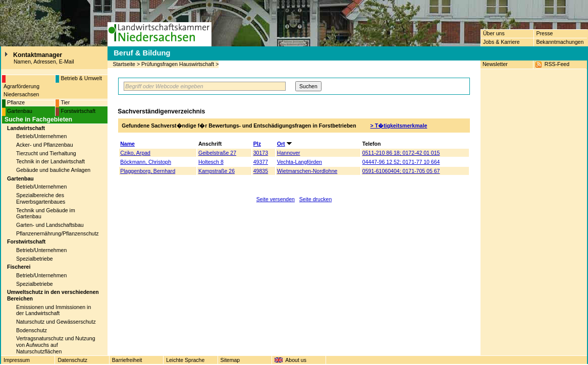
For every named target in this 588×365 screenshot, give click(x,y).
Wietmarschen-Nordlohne (307, 171)
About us (296, 360)
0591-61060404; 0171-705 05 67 (401, 171)
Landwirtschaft (26, 128)
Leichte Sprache (185, 360)
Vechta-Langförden (300, 162)
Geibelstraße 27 (217, 153)
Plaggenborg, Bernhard (148, 171)
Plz (257, 144)
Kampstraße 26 (217, 171)
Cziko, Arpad (135, 153)
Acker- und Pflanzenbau (45, 145)
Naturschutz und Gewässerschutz (56, 322)
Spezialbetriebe (35, 259)
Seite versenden (276, 199)
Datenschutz (72, 360)
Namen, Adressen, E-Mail (44, 62)
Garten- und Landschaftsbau (50, 225)
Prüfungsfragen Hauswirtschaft (178, 64)
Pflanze (16, 102)
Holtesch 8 (211, 162)
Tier (65, 102)
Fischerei (19, 267)
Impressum (17, 360)
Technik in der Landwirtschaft (50, 161)
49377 (261, 162)
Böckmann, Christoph (146, 162)
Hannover (289, 153)
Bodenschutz (32, 330)
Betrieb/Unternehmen (41, 136)
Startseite (124, 64)
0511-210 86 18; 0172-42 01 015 (401, 153)
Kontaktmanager (38, 55)
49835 (261, 171)
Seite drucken (316, 199)
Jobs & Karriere (501, 42)
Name (127, 144)
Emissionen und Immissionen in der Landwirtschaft (54, 310)
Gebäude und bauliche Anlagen (53, 170)
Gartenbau (20, 111)
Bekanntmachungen (560, 42)
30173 (261, 153)
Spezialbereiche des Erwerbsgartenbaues (41, 198)
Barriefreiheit (127, 360)
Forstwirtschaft (78, 111)
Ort (281, 144)
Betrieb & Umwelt (81, 78)
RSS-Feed (557, 64)
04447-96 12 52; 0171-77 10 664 (401, 162)
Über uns (494, 33)
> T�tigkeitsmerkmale (399, 126)
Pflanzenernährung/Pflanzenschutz (58, 233)
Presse (544, 33)
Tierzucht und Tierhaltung (46, 153)
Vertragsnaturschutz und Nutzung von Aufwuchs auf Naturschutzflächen (56, 345)
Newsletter (495, 64)
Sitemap (230, 360)
